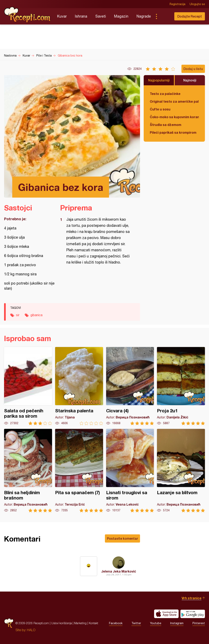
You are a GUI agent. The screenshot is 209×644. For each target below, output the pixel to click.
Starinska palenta (79, 386)
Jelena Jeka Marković (119, 571)
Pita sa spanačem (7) (79, 471)
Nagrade (144, 16)
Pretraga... (165, 16)
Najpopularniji (159, 80)
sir (18, 315)
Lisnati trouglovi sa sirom (130, 471)
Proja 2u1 (181, 386)
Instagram (177, 623)
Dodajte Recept (190, 16)
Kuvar (62, 16)
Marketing (80, 623)
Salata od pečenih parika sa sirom (28, 386)
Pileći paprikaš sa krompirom (173, 132)
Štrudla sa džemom (166, 125)
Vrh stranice (192, 598)
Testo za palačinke (165, 94)
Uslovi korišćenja (62, 623)
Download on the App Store (166, 614)
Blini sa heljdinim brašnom (28, 471)
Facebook (116, 623)
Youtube (156, 623)
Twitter (136, 623)
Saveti (101, 16)
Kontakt (93, 623)
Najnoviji (190, 80)
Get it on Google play (193, 614)
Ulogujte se (197, 4)
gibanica (36, 315)
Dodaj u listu (193, 69)
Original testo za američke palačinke (174, 101)
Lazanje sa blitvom (181, 471)
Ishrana (81, 16)
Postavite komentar (122, 538)
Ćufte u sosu (160, 109)
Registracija (177, 4)
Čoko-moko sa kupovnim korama (174, 117)
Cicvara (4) (130, 386)
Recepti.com (28, 15)
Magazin (121, 16)
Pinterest (199, 623)
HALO (31, 630)
